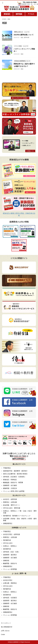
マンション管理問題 (10, 569)
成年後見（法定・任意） (12, 552)
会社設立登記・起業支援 (12, 534)
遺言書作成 (7, 549)
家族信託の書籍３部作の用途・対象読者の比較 (19, 214)
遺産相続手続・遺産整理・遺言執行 (15, 471)
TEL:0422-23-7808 (30, 2)
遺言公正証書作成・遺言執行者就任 (15, 474)
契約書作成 (7, 540)
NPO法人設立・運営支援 (12, 508)
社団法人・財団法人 (10, 546)
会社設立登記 (8, 580)
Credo (3, 634)
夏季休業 (27, 37)
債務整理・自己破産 (10, 485)
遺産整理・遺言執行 (10, 555)
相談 (22, 37)
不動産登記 (7, 468)
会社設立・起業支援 (10, 499)
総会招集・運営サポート (12, 505)
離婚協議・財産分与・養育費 (13, 482)
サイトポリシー (6, 623)
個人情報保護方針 (7, 627)
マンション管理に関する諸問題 (14, 491)
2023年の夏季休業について (24, 35)
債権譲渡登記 (8, 523)
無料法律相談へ (19, 459)
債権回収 (6, 561)
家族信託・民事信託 (10, 480)
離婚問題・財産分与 (10, 563)
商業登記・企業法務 (10, 502)
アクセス (31, 14)
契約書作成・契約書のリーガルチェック (17, 516)
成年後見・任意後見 (10, 598)
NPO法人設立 (8, 543)
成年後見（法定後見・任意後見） (15, 477)
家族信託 (7, 14)
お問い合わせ (5, 631)
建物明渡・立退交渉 (10, 488)
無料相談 (19, 14)
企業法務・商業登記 (10, 583)
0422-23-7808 (20, 456)
